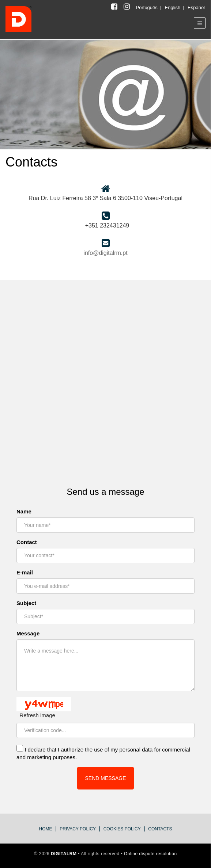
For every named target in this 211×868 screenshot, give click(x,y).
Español (196, 7)
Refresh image (37, 715)
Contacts (160, 829)
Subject (26, 603)
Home (46, 829)
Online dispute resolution (150, 854)
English (173, 7)
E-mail (25, 572)
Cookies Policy (122, 829)
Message (28, 633)
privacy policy (78, 829)
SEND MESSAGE (105, 778)
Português (148, 7)
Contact (27, 542)
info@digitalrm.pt (105, 253)
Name (24, 511)
